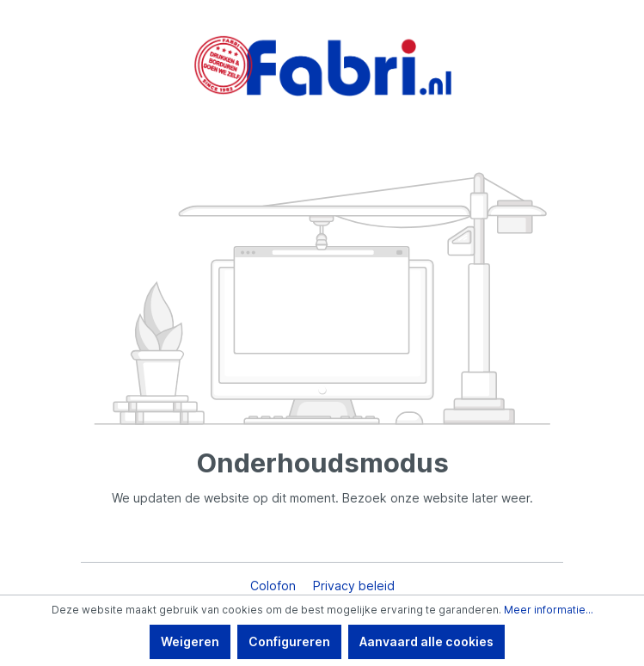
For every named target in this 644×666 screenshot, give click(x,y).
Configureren (289, 641)
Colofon (275, 586)
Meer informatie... (549, 610)
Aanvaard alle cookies (426, 641)
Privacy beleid (354, 586)
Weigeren (190, 641)
